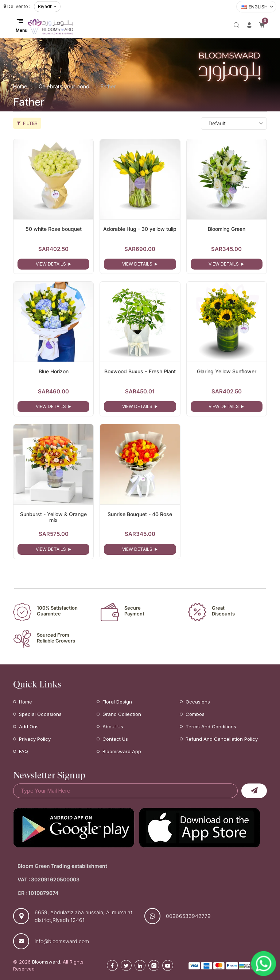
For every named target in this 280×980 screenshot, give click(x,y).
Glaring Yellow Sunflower (227, 371)
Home (20, 86)
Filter (27, 123)
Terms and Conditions (211, 727)
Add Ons (29, 727)
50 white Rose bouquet (54, 229)
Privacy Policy (35, 739)
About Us (113, 727)
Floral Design (117, 702)
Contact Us (115, 739)
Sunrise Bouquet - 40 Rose (140, 514)
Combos (195, 714)
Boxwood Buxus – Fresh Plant (140, 371)
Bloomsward (46, 962)
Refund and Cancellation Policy (222, 739)
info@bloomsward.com (62, 941)
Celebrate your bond (64, 86)
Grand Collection (122, 714)
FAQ (24, 751)
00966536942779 (188, 916)
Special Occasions (40, 714)
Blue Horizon (54, 371)
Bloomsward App (122, 751)
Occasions (198, 702)
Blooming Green (227, 229)
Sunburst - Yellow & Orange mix (53, 517)
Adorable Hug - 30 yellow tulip (140, 229)
